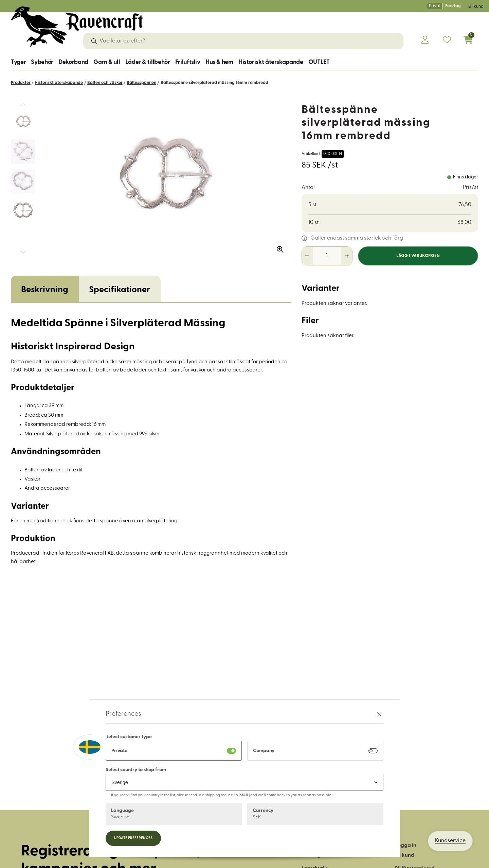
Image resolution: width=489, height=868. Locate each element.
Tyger (18, 62)
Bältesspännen (141, 83)
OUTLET (319, 62)
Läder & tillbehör (148, 62)
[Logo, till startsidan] (77, 27)
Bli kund (476, 7)
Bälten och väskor (105, 83)
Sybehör (42, 62)
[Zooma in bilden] (278, 247)
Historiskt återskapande (271, 62)
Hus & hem (219, 62)
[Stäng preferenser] (379, 714)
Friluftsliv (188, 62)
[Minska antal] (307, 256)
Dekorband (73, 62)
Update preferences (133, 838)
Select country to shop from (136, 770)
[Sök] (94, 41)
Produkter (21, 83)
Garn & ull (107, 62)
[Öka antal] (347, 256)
